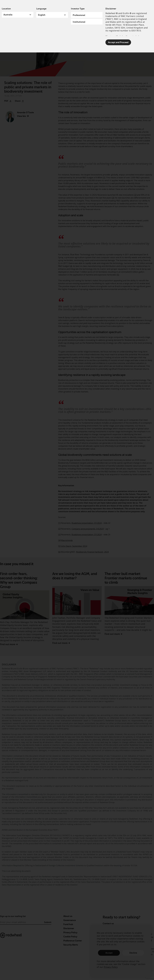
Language (41, 9)
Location (6, 9)
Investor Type (78, 9)
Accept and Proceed (118, 42)
